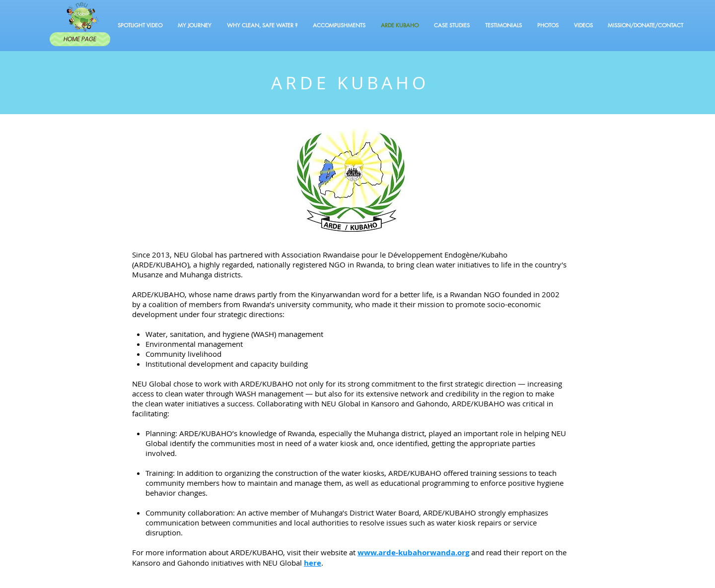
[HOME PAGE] (80, 39)
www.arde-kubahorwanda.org (413, 553)
